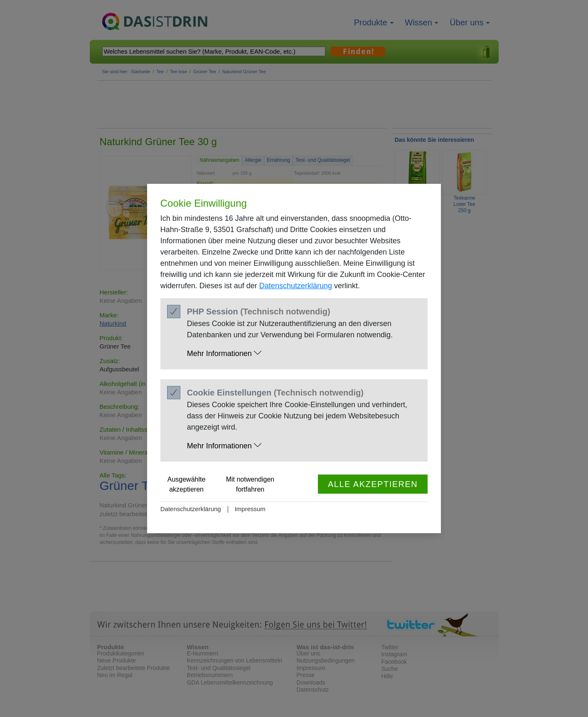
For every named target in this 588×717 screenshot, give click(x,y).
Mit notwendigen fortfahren (250, 484)
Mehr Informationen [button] (224, 353)
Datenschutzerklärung (296, 286)
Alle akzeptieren (373, 484)
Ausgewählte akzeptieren (187, 484)
